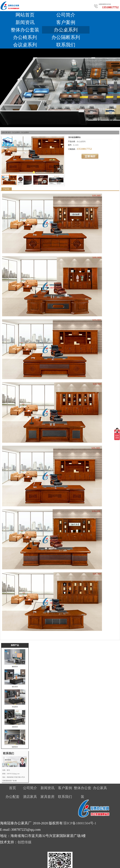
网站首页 (25, 15)
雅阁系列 (15, 667)
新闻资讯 (25, 22)
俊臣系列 (15, 687)
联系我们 (66, 45)
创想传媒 (24, 842)
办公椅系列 (25, 37)
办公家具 (100, 788)
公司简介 (66, 15)
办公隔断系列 (66, 37)
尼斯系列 (15, 727)
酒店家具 (30, 797)
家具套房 (47, 797)
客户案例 (66, 22)
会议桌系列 (25, 45)
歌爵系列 (15, 747)
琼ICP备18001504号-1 (80, 823)
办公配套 (12, 797)
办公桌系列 (66, 30)
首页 (9, 133)
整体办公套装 (25, 30)
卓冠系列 (15, 707)
